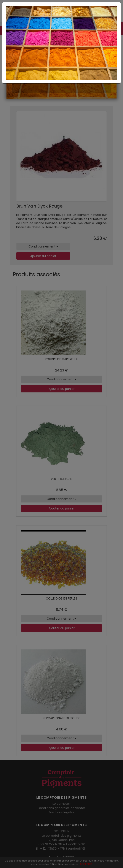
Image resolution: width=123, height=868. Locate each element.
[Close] (61, 7)
